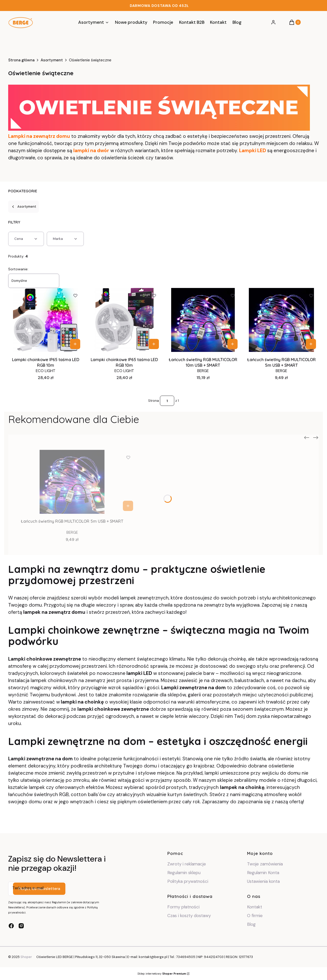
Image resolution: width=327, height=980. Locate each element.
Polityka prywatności (188, 881)
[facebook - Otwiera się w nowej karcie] (11, 926)
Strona (154, 401)
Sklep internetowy (162, 974)
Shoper (26, 957)
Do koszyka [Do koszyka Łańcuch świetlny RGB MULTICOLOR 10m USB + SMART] (232, 344)
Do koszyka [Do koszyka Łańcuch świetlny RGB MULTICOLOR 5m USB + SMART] (311, 344)
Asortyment (52, 60)
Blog (251, 924)
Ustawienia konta (263, 881)
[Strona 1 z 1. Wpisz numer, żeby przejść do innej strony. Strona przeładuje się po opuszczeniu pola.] (167, 401)
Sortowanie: (18, 269)
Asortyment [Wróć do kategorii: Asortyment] (24, 207)
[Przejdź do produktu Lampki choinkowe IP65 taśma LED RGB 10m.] (124, 320)
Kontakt (255, 907)
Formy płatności (183, 907)
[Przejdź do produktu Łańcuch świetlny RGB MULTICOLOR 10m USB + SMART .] (203, 320)
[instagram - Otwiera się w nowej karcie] (21, 926)
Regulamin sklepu (184, 873)
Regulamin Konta (263, 873)
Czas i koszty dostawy (189, 916)
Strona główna (21, 60)
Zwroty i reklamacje (187, 864)
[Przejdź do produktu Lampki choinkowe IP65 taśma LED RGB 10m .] (46, 320)
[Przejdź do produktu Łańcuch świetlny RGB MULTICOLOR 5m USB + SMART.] (281, 320)
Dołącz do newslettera (39, 889)
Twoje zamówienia (265, 864)
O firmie (255, 916)
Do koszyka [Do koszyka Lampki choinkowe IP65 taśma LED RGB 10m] (75, 344)
